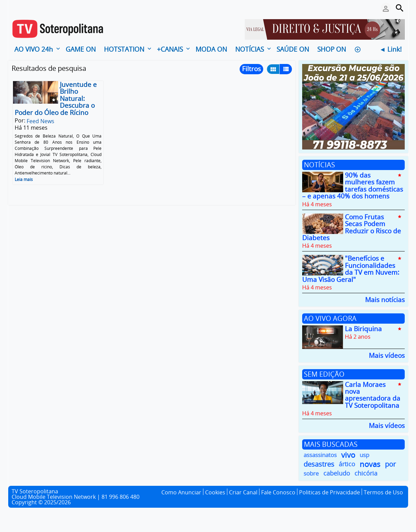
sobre (311, 473)
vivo (348, 455)
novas (370, 464)
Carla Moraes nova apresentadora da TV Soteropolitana (373, 395)
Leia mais (24, 179)
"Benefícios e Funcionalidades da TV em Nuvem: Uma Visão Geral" (351, 269)
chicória (366, 473)
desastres (319, 464)
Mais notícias (385, 299)
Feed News (41, 121)
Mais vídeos (387, 355)
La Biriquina (363, 329)
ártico (347, 464)
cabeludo (337, 473)
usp (364, 455)
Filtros (251, 69)
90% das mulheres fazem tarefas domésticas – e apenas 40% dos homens (353, 186)
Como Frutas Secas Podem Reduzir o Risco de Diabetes (352, 227)
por (390, 464)
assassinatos (320, 455)
